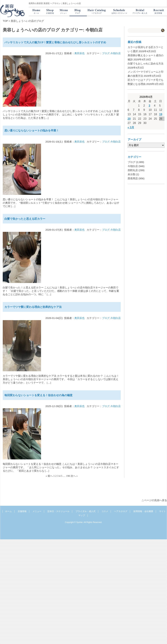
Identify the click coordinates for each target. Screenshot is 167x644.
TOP (5, 21)
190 (68, 476)
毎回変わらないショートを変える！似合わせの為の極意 (38, 395)
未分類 (132, 174)
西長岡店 (133, 178)
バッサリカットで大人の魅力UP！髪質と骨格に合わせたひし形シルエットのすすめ (55, 42)
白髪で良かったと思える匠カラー (25, 219)
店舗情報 (22, 511)
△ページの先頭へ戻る (154, 500)
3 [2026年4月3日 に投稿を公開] (149, 106)
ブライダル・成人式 (86, 511)
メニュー (37, 511)
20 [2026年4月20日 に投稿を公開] (129, 119)
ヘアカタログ (121, 511)
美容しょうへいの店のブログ (27, 21)
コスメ (105, 511)
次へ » (74, 476)
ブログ (106, 53)
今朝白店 (116, 53)
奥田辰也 (79, 53)
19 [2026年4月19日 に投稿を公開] (161, 114)
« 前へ (49, 476)
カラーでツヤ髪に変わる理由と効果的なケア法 (33, 307)
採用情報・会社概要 (143, 511)
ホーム (8, 511)
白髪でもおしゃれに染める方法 (146, 63)
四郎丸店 (133, 170)
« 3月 (131, 127)
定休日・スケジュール (58, 511)
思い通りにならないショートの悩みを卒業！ (32, 130)
